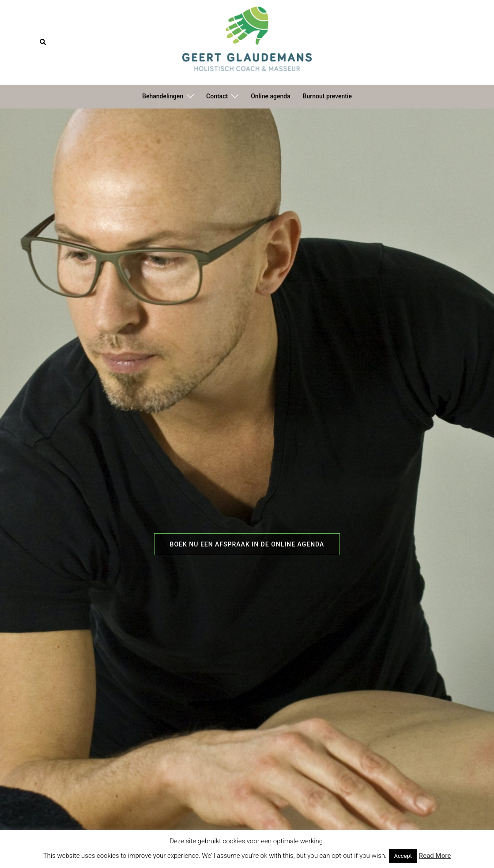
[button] (43, 42)
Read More (435, 856)
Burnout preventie (327, 96)
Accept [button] (403, 856)
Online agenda (271, 96)
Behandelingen (163, 96)
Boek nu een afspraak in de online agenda (247, 544)
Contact (217, 96)
